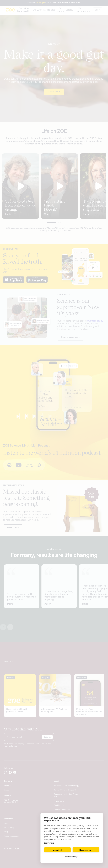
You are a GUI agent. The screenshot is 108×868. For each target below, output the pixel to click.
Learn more (49, 843)
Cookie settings (72, 857)
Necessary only (86, 850)
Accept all (58, 850)
